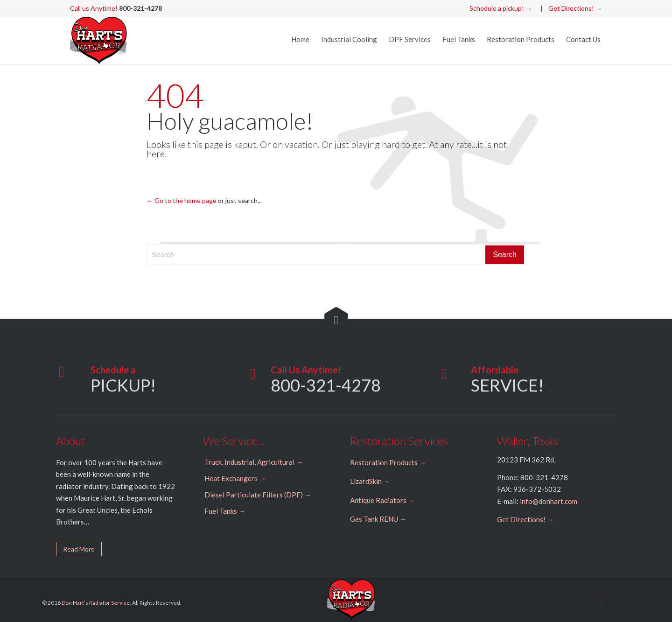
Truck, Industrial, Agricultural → (254, 462)
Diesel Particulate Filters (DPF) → (258, 495)
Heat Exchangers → (235, 478)
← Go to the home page (182, 200)
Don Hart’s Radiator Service (96, 603)
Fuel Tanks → (225, 511)
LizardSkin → (370, 481)
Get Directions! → (575, 8)
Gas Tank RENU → (378, 519)
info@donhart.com (549, 501)
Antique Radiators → (382, 500)
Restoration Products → (388, 462)
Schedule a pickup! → (501, 8)
